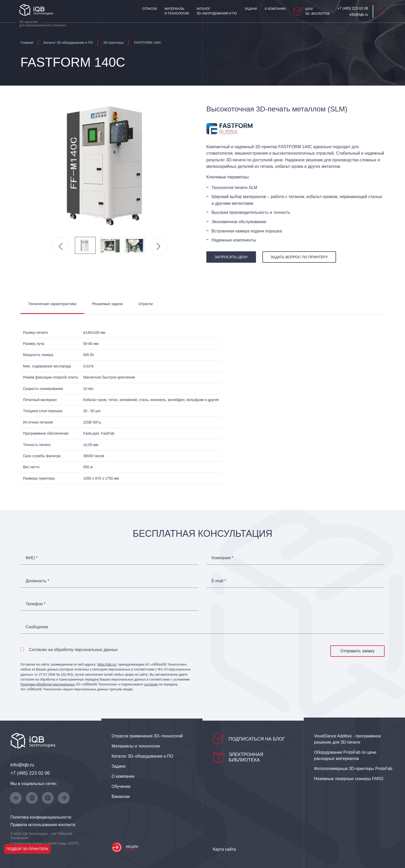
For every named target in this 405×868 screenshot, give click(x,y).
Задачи (251, 9)
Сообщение (37, 627)
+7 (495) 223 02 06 (30, 773)
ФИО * (32, 558)
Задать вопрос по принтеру (299, 257)
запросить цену (231, 257)
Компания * (222, 558)
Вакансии (121, 797)
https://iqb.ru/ (107, 664)
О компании (275, 9)
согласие (151, 684)
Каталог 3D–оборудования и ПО (217, 11)
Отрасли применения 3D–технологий (147, 736)
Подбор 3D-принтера (27, 849)
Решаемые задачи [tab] (107, 304)
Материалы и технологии (177, 11)
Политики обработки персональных (48, 684)
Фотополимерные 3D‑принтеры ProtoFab (353, 769)
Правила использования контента (43, 825)
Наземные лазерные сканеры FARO (349, 779)
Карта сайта (224, 849)
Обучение (121, 786)
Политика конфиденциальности (41, 817)
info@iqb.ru (22, 765)
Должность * (37, 581)
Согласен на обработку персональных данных (73, 650)
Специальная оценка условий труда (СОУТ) (45, 843)
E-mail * (219, 581)
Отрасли (150, 9)
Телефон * (36, 604)
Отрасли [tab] (145, 304)
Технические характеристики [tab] (52, 304)
